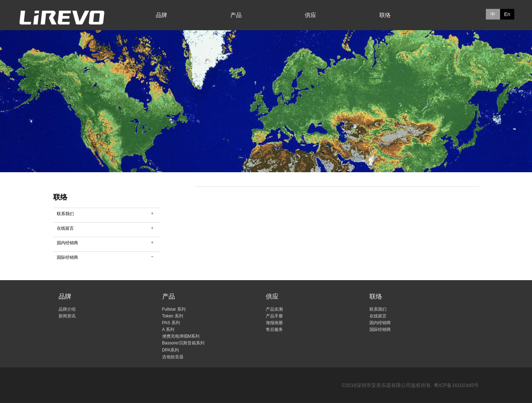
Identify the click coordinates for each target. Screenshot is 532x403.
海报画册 (274, 323)
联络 (385, 15)
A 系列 (168, 330)
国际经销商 (67, 257)
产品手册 (274, 316)
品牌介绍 (67, 309)
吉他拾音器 (173, 357)
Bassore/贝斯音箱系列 (183, 343)
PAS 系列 (171, 323)
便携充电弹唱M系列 (181, 336)
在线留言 (65, 228)
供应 (311, 15)
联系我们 (65, 214)
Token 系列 (173, 316)
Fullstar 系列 (174, 309)
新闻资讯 (67, 316)
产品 (236, 15)
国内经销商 (67, 243)
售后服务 (274, 330)
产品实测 (274, 309)
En (507, 14)
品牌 (161, 15)
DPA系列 (171, 350)
